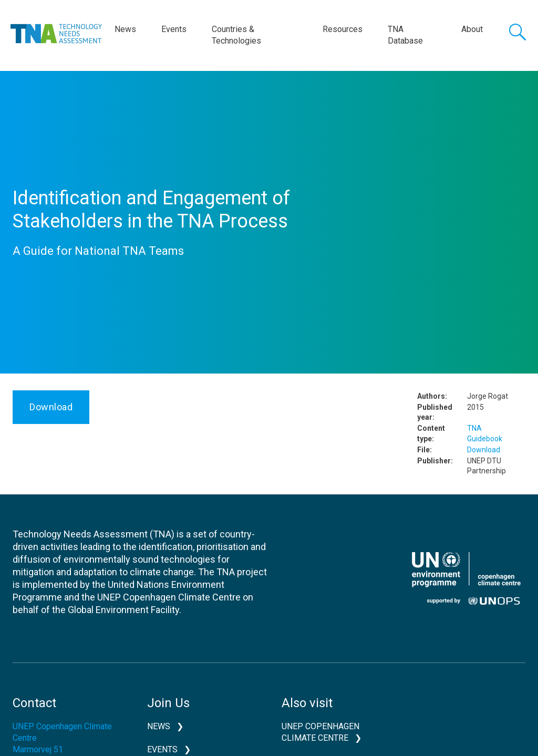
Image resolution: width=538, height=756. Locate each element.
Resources (343, 29)
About (472, 29)
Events (174, 29)
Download (51, 407)
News (125, 29)
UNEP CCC (466, 578)
